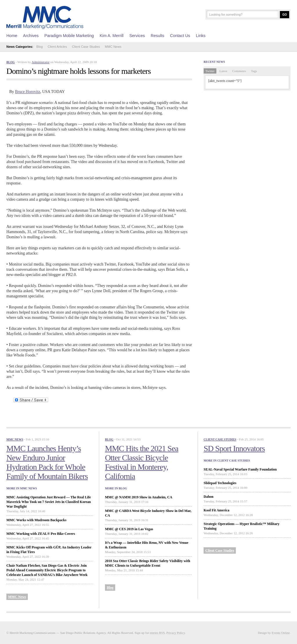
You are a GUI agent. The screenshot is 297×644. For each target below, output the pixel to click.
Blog (39, 47)
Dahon (209, 497)
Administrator (41, 62)
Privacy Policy (176, 633)
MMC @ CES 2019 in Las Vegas (129, 529)
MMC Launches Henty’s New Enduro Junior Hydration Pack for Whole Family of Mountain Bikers (47, 462)
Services (137, 36)
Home (12, 36)
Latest (223, 71)
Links (201, 36)
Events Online (281, 633)
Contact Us (180, 36)
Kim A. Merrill (111, 36)
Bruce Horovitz (28, 92)
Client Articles (57, 47)
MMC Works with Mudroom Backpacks (36, 520)
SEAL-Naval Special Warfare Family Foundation (240, 469)
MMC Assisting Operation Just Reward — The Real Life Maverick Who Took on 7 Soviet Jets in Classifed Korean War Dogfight (49, 502)
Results (158, 36)
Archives (31, 36)
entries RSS (157, 633)
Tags (254, 71)
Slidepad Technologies (220, 483)
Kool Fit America (217, 510)
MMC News (113, 47)
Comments (239, 71)
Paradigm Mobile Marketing (69, 36)
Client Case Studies (86, 47)
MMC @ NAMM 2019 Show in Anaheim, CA (139, 497)
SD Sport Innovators (234, 448)
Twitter (210, 71)
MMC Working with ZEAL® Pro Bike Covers (41, 534)
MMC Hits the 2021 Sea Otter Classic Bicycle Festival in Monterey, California (142, 462)
